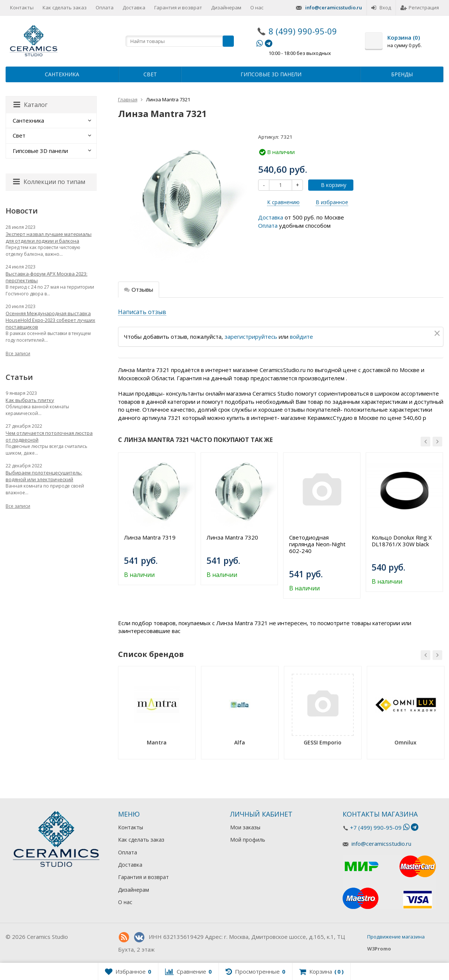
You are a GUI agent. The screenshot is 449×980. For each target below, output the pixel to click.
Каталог (30, 105)
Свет (150, 74)
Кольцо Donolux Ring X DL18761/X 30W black (402, 541)
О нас (257, 7)
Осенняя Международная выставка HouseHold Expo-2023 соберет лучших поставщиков (50, 320)
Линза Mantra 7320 (232, 537)
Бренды (402, 74)
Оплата (105, 7)
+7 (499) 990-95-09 (376, 827)
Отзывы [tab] (139, 289)
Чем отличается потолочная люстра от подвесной (49, 436)
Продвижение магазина (396, 937)
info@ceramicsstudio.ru (334, 7)
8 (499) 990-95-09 (303, 31)
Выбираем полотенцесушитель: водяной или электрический (44, 476)
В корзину (329, 185)
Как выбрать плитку (30, 400)
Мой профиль (248, 840)
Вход (381, 7)
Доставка (134, 7)
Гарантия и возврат (178, 7)
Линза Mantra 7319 (150, 537)
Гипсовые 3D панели (271, 74)
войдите (301, 337)
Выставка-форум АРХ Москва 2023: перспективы (47, 277)
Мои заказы (245, 827)
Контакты (22, 7)
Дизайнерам (226, 7)
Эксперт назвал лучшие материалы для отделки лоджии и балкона (49, 237)
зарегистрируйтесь (251, 337)
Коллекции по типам (49, 182)
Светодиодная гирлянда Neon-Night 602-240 (317, 544)
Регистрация (420, 7)
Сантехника (62, 74)
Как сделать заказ (65, 7)
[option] (157, 519)
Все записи (18, 354)
